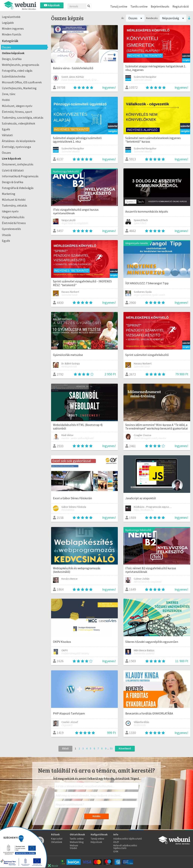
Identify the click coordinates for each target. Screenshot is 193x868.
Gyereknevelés (11, 229)
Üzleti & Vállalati (13, 170)
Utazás (6, 235)
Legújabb (8, 23)
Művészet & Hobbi (14, 200)
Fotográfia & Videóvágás (18, 188)
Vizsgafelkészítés (13, 217)
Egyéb (6, 129)
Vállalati (7, 135)
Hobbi (6, 100)
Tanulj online (119, 6)
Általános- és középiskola (19, 141)
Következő (125, 748)
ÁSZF (116, 842)
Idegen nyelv (10, 211)
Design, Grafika (12, 59)
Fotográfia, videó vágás (17, 71)
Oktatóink (57, 842)
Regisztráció (181, 6)
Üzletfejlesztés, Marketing (19, 88)
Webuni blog (77, 842)
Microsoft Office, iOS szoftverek (22, 82)
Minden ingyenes (13, 28)
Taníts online (139, 6)
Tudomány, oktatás (15, 205)
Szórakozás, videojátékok (18, 123)
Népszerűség (173, 18)
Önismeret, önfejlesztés (18, 164)
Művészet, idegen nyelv (17, 106)
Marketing (9, 194)
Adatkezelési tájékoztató (128, 839)
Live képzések (11, 158)
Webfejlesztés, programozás (21, 65)
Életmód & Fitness (14, 223)
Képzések (52, 5)
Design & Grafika (13, 182)
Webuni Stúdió (74, 847)
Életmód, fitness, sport (17, 112)
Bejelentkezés (160, 6)
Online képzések (13, 53)
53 (111, 748)
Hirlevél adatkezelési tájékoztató (125, 847)
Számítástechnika (14, 76)
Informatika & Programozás (20, 176)
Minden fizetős (12, 34)
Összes (6, 47)
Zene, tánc (9, 94)
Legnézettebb (11, 17)
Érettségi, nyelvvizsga (16, 147)
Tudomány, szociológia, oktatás (23, 118)
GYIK (116, 851)
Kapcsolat (57, 839)
